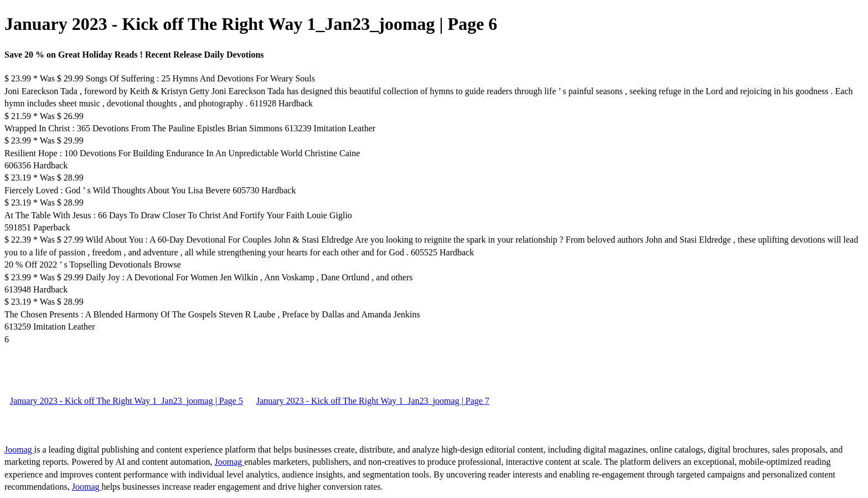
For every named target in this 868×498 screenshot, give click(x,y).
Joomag (19, 450)
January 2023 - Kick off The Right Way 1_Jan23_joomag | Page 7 (373, 401)
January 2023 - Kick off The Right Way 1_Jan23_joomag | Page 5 (126, 401)
